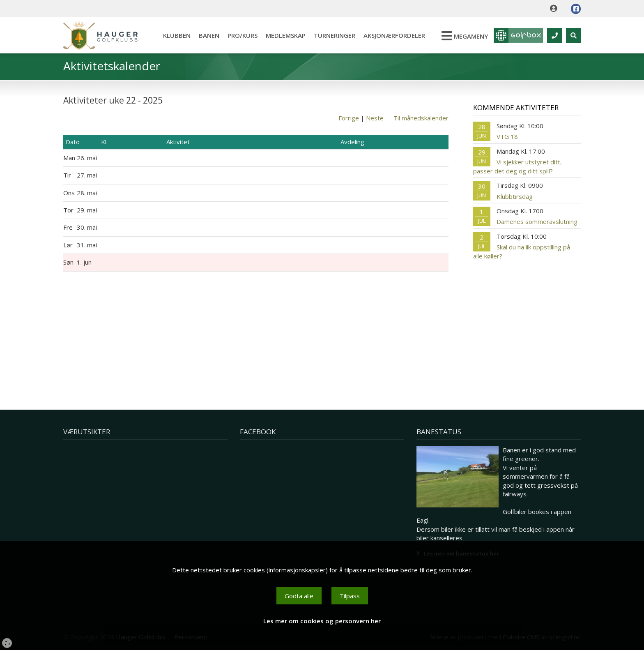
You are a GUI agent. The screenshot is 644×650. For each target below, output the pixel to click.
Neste (375, 118)
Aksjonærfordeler (394, 35)
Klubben (177, 35)
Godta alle (299, 596)
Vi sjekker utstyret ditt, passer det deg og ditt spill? (517, 166)
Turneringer (335, 35)
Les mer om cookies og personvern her (322, 621)
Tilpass (350, 596)
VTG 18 (507, 136)
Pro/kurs (243, 35)
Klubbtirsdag (515, 196)
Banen (209, 35)
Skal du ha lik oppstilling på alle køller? (522, 251)
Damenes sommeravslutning (537, 221)
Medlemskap (286, 35)
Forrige (349, 118)
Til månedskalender (421, 118)
